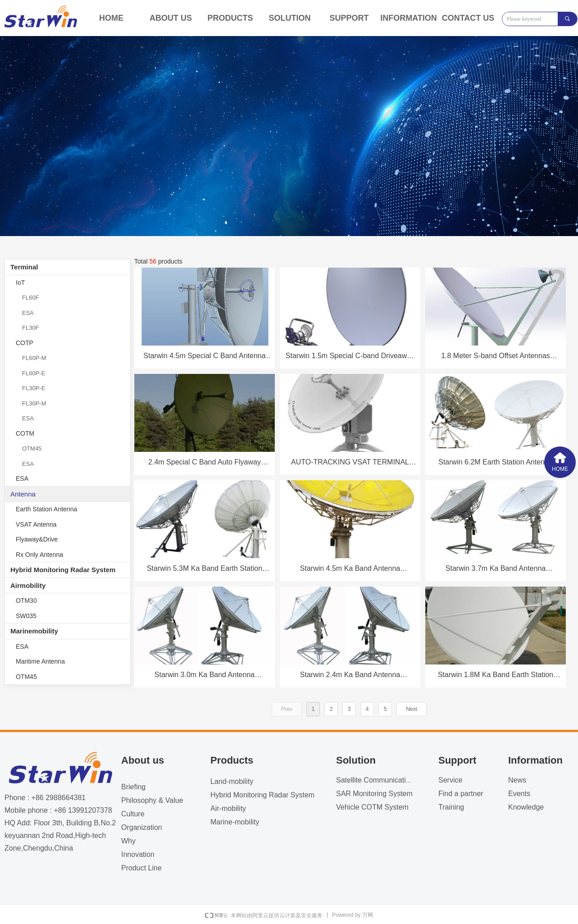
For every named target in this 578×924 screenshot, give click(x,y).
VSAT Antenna (36, 524)
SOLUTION (290, 18)
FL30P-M (34, 403)
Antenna (23, 494)
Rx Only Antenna (39, 555)
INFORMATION (409, 18)
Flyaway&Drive (37, 539)
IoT (20, 282)
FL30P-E (34, 388)
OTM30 (26, 601)
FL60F (31, 298)
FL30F (31, 328)
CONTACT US (468, 18)
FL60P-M (34, 358)
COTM (25, 433)
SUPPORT (349, 18)
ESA (28, 313)
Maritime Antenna (40, 661)
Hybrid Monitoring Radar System (63, 570)
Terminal (24, 267)
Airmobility (28, 585)
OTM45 (32, 448)
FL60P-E (34, 373)
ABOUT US (171, 18)
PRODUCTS (230, 18)
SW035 (26, 616)
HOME (111, 18)
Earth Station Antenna (46, 509)
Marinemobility (34, 631)
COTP (25, 343)
